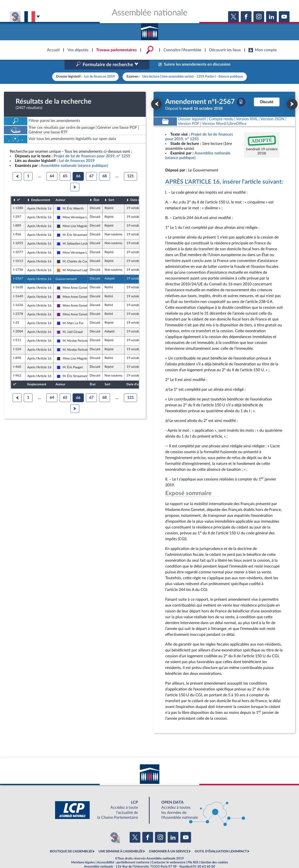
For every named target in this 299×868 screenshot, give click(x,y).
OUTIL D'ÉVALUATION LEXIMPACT (221, 841)
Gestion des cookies (214, 852)
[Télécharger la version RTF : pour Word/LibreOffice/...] (224, 113)
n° (19, 190)
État (96, 190)
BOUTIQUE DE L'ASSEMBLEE (71, 841)
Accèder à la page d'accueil (150, 30)
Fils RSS (193, 852)
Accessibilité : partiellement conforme (123, 852)
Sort (111, 190)
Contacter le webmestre (169, 852)
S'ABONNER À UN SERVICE (169, 841)
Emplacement (41, 190)
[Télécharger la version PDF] (241, 91)
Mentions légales (83, 852)
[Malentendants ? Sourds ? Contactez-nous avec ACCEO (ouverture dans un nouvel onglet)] (114, 827)
